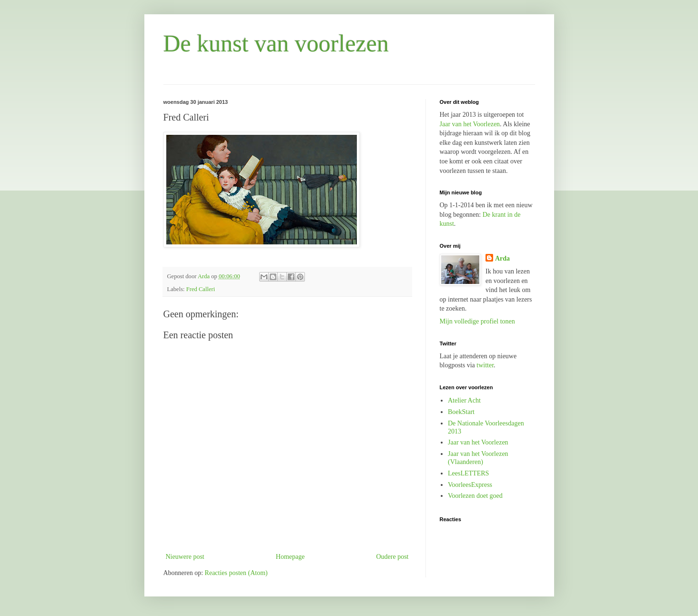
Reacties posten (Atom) (236, 573)
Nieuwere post (185, 557)
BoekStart (461, 412)
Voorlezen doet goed (475, 496)
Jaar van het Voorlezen (470, 124)
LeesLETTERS (468, 473)
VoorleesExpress (470, 485)
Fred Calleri (201, 289)
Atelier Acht (464, 400)
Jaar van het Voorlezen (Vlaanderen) (478, 458)
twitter (485, 365)
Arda (502, 258)
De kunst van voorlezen (276, 43)
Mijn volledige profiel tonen (477, 321)
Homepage (290, 557)
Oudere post (392, 557)
